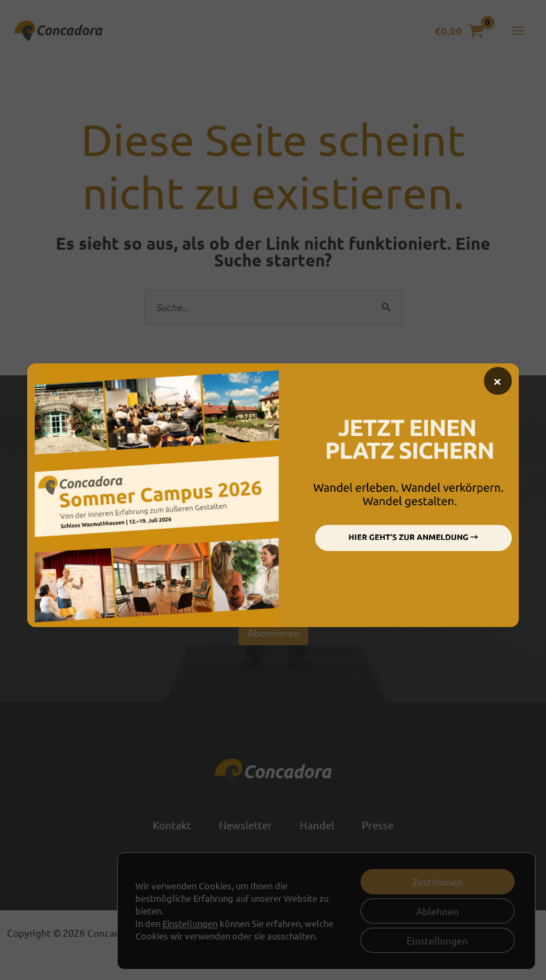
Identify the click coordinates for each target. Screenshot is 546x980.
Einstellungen (190, 923)
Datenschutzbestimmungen (316, 602)
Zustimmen (437, 882)
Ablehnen (438, 911)
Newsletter (245, 825)
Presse (378, 825)
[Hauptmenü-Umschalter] (518, 31)
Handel (317, 825)
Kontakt (172, 825)
